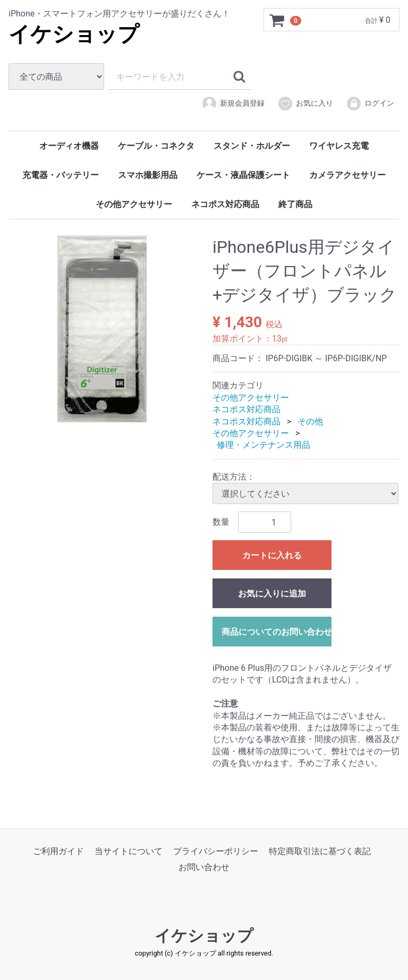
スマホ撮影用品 (148, 175)
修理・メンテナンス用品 (263, 445)
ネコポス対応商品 (225, 204)
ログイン (370, 104)
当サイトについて (129, 851)
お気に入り (305, 104)
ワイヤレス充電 (339, 146)
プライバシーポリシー (216, 851)
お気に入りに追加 (272, 594)
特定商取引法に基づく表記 (320, 851)
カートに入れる (272, 555)
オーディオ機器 (69, 146)
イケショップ (74, 34)
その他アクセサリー (134, 204)
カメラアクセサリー (347, 175)
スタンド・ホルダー (252, 146)
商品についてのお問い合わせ (277, 632)
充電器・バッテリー (61, 175)
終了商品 (295, 204)
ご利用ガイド (58, 851)
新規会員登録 (233, 104)
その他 (310, 421)
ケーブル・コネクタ (156, 146)
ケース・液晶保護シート (243, 175)
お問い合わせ (204, 867)
